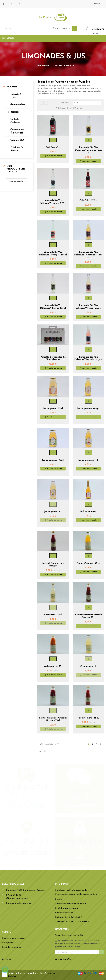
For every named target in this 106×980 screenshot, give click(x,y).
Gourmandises (18, 105)
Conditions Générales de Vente (70, 904)
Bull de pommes (88, 512)
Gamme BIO (17, 140)
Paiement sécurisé (64, 913)
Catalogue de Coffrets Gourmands (72, 922)
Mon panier (8, 943)
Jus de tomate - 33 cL (88, 718)
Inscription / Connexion (14, 938)
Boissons (15, 112)
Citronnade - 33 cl (53, 615)
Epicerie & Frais (16, 96)
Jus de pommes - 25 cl (53, 460)
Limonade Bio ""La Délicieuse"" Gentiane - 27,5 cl (88, 150)
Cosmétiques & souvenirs (17, 131)
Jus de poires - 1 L (53, 512)
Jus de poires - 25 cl (53, 409)
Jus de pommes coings (88, 409)
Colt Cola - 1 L (53, 147)
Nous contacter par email (19, 903)
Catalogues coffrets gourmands (71, 890)
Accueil (12, 87)
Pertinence (88, 103)
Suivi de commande (12, 947)
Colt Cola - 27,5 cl (88, 201)
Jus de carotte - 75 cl (53, 666)
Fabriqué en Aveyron (17, 149)
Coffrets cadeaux (15, 121)
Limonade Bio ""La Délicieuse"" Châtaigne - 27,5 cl (88, 255)
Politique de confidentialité (68, 917)
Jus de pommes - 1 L (88, 460)
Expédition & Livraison (66, 908)
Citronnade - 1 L (88, 666)
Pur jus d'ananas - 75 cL (88, 563)
